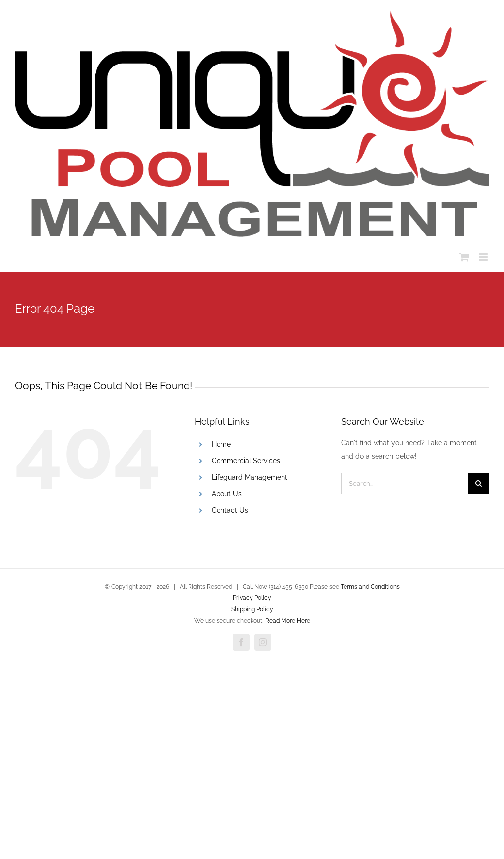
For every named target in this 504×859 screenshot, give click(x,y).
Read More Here (288, 621)
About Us (227, 494)
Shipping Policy (252, 609)
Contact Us (230, 510)
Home (221, 444)
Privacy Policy (252, 598)
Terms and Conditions (370, 587)
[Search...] (405, 483)
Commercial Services (246, 461)
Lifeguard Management (250, 477)
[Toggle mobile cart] (464, 257)
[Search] (479, 483)
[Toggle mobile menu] (484, 257)
